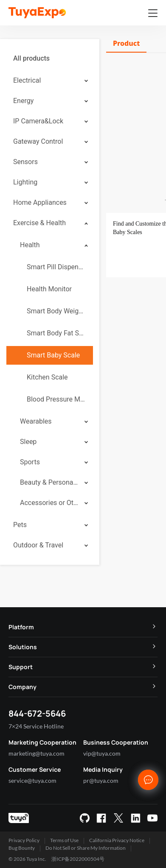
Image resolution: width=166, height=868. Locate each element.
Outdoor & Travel (38, 545)
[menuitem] (50, 59)
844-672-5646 (37, 713)
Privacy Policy (24, 840)
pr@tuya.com (101, 780)
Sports (30, 462)
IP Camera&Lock (38, 121)
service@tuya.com (32, 780)
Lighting (25, 182)
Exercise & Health (39, 223)
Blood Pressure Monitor (56, 399)
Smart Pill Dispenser (56, 267)
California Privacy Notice (117, 840)
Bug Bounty (22, 848)
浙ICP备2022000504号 (78, 859)
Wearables (36, 421)
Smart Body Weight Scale (56, 311)
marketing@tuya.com (37, 753)
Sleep (28, 442)
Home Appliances (40, 202)
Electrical (27, 80)
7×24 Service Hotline (36, 726)
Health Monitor (49, 289)
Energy (23, 101)
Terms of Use (64, 840)
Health (30, 245)
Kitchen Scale (47, 377)
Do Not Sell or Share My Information (86, 848)
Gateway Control (38, 141)
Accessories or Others (49, 503)
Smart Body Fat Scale (56, 333)
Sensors (25, 162)
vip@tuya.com (102, 753)
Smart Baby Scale (53, 355)
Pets (20, 525)
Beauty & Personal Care (49, 482)
